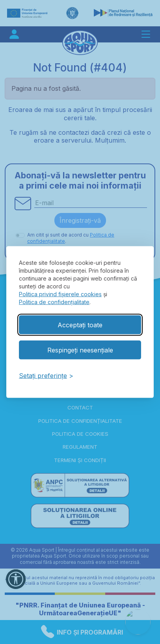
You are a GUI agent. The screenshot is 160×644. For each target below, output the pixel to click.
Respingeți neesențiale (80, 350)
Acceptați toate (80, 325)
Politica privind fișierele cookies (60, 294)
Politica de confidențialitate (54, 302)
